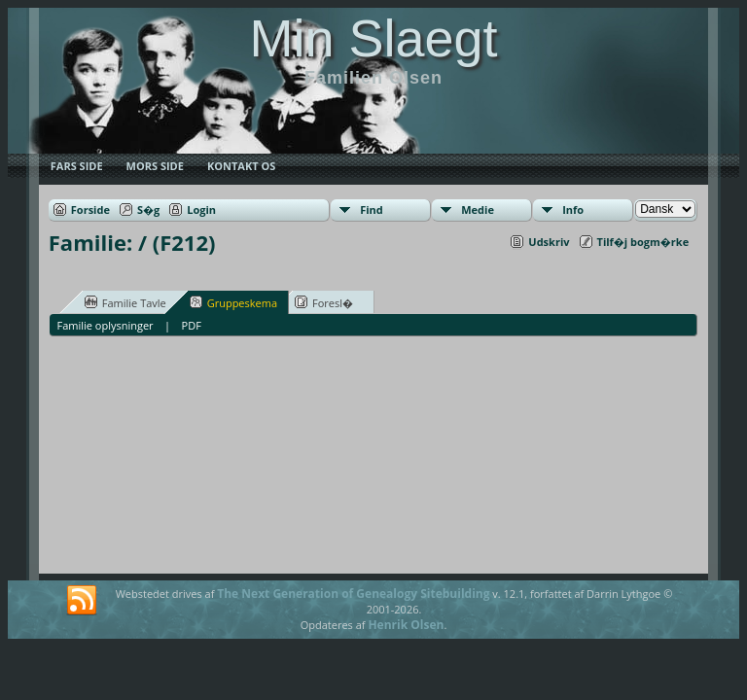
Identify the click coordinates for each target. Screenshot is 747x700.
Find (372, 210)
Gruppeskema (233, 302)
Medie (478, 210)
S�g (148, 210)
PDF (192, 325)
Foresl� (324, 302)
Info (573, 210)
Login (201, 210)
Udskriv (549, 242)
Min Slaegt (373, 38)
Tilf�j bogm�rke (643, 242)
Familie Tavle (125, 302)
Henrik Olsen (406, 625)
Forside (90, 210)
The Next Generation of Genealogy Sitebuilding (353, 594)
